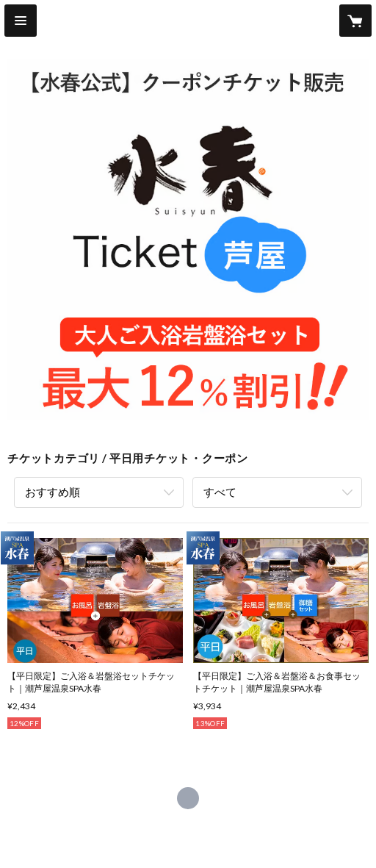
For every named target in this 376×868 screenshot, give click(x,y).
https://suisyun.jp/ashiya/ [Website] (188, 798)
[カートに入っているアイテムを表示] (355, 21)
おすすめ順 (53, 492)
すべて (220, 492)
